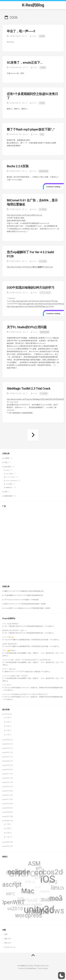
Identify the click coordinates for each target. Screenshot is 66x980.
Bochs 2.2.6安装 (18, 166)
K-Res (34, 36)
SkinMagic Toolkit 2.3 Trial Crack (29, 389)
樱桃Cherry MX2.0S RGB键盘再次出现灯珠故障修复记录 (24, 591)
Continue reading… (54, 187)
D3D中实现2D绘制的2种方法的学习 (31, 288)
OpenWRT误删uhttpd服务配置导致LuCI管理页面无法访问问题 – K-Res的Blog (32, 640)
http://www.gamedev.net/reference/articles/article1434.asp (41, 304)
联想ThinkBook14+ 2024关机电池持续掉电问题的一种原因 (25, 604)
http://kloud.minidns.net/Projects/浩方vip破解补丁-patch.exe (30, 267)
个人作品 (43, 209)
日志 (42, 134)
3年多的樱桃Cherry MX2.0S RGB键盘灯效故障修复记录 (24, 595)
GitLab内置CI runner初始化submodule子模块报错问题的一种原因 (27, 608)
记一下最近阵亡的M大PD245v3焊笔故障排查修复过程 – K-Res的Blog (29, 626)
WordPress (32, 968)
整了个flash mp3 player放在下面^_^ (31, 129)
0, (26, 36)
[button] (61, 975)
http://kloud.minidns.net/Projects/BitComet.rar (24, 215)
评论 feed (8, 943)
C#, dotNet (9, 474)
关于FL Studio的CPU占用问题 (27, 327)
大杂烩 (42, 36)
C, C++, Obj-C (45, 293)
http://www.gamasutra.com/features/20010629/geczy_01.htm (30, 307)
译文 (6, 492)
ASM (8, 470)
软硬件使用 (44, 171)
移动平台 (9, 487)
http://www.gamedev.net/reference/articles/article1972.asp (35, 301)
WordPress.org (10, 947)
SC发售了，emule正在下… (25, 63)
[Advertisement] (11, 544)
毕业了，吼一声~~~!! (21, 31)
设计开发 (7, 467)
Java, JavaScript (12, 481)
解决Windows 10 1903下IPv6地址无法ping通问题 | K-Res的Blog (28, 672)
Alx (46, 968)
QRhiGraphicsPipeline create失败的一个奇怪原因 (21, 600)
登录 (6, 934)
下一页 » (33, 435)
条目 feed (8, 939)
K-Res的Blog (33, 5)
